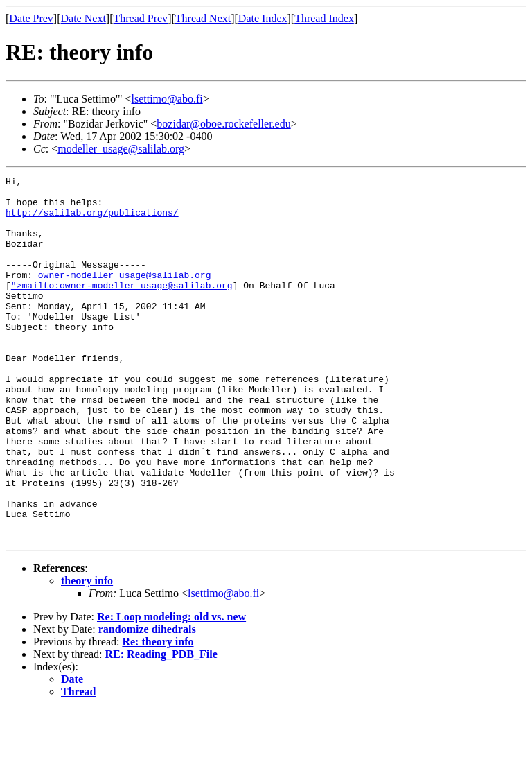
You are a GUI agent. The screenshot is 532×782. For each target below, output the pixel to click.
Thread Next (203, 18)
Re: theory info (158, 714)
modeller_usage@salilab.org (121, 149)
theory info (87, 653)
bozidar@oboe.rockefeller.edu (223, 124)
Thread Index (324, 18)
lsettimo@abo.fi (167, 99)
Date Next (83, 18)
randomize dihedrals (147, 702)
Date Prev (31, 18)
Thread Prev (140, 18)
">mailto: (35, 308)
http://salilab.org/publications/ (92, 220)
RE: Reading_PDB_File (161, 727)
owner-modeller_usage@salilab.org (125, 295)
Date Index (263, 18)
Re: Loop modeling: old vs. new (171, 689)
